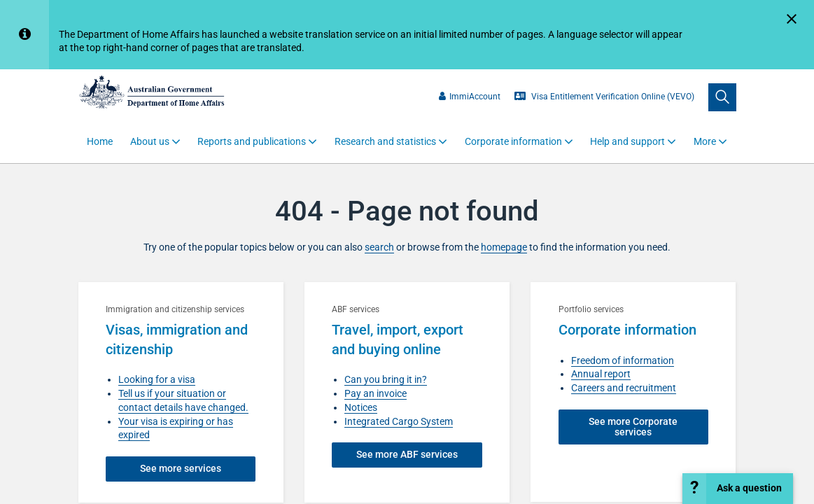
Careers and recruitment (624, 388)
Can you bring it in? (386, 379)
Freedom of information (623, 360)
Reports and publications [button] (252, 141)
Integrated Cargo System (399, 421)
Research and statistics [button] (385, 141)
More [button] (705, 141)
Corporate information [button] (513, 141)
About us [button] (150, 141)
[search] (722, 97)
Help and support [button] (627, 141)
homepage (504, 247)
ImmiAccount (470, 97)
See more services (181, 468)
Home (100, 141)
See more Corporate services (633, 427)
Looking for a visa (157, 379)
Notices (361, 407)
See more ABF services (407, 454)
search (379, 247)
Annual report (601, 374)
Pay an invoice (376, 393)
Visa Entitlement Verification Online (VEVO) (604, 97)
